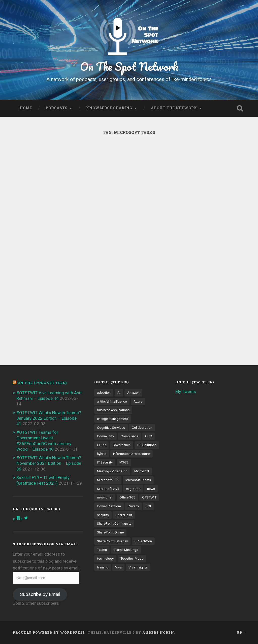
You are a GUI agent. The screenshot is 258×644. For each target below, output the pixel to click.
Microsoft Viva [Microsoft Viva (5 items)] (108, 489)
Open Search (240, 108)
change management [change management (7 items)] (112, 419)
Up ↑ (241, 632)
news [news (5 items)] (151, 489)
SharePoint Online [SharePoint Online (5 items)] (110, 532)
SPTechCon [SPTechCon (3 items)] (143, 541)
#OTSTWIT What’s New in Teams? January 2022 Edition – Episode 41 (49, 418)
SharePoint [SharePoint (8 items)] (124, 515)
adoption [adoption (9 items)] (104, 392)
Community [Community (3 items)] (105, 436)
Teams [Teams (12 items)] (102, 550)
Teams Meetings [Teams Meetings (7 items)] (126, 550)
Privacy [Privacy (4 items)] (133, 506)
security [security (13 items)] (103, 515)
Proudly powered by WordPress (49, 632)
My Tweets (186, 391)
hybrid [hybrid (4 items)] (102, 454)
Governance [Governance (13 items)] (122, 445)
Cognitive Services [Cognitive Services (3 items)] (111, 427)
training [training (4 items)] (103, 567)
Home (26, 108)
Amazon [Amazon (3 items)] (133, 392)
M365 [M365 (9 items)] (124, 462)
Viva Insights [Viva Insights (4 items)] (138, 567)
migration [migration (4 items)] (133, 489)
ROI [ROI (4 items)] (148, 506)
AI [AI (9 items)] (119, 392)
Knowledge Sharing (109, 108)
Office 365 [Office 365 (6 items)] (127, 497)
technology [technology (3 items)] (105, 558)
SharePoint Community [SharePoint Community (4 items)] (114, 523)
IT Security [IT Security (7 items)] (105, 462)
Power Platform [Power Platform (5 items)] (109, 506)
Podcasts (57, 108)
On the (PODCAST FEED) (42, 383)
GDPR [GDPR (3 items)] (101, 445)
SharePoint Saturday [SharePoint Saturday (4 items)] (112, 541)
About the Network (174, 108)
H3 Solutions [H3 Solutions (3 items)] (147, 445)
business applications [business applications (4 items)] (113, 410)
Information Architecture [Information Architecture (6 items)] (132, 454)
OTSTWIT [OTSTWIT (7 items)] (149, 497)
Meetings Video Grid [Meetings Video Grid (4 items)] (112, 471)
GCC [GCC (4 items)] (149, 436)
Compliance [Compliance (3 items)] (130, 436)
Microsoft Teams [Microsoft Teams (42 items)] (138, 480)
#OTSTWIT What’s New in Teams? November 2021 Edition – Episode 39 (49, 463)
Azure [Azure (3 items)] (138, 401)
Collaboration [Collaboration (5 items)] (142, 427)
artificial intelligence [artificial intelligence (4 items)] (112, 401)
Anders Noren (158, 632)
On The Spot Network (129, 66)
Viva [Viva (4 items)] (118, 567)
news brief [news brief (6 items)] (105, 497)
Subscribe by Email (40, 594)
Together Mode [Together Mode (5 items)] (132, 558)
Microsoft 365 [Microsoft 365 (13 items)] (108, 480)
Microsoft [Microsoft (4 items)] (142, 471)
